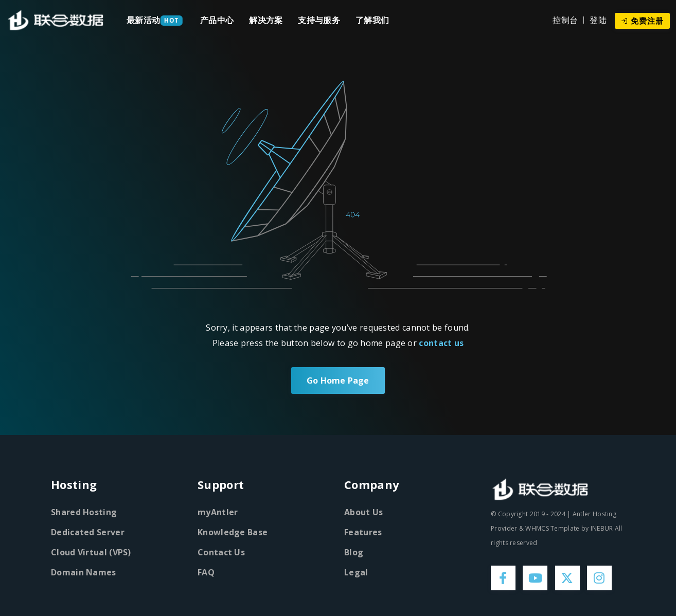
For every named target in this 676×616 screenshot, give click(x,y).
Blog (354, 552)
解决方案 (266, 20)
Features (363, 532)
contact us (441, 343)
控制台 (565, 20)
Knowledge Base (233, 532)
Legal (356, 572)
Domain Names (84, 572)
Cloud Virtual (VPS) (91, 552)
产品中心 (217, 20)
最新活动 (143, 20)
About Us (363, 512)
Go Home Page (338, 381)
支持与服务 (319, 20)
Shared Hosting (84, 512)
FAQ (206, 572)
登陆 (598, 20)
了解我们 (372, 20)
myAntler (218, 512)
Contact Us (221, 552)
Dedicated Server (88, 532)
